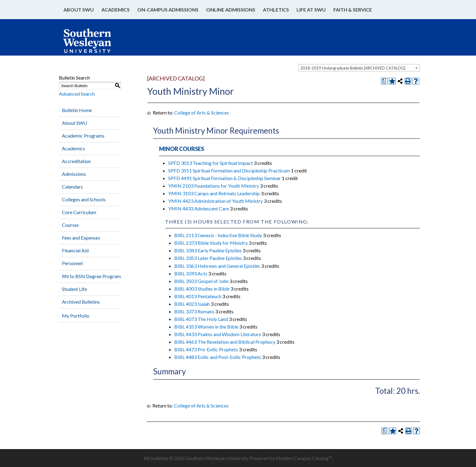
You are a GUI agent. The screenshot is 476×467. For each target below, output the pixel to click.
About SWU (79, 10)
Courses (70, 225)
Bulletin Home (77, 110)
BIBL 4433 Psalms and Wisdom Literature (218, 334)
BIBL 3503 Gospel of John (201, 281)
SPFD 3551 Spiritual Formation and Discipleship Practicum (229, 170)
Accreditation (76, 161)
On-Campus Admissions (168, 10)
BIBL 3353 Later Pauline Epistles (208, 258)
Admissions (74, 174)
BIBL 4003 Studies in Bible (202, 289)
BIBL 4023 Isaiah (192, 304)
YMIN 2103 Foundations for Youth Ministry (214, 186)
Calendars (72, 187)
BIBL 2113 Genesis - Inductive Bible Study (218, 235)
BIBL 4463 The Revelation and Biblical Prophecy (225, 342)
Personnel (72, 263)
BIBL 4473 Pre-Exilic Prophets (206, 349)
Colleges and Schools (84, 199)
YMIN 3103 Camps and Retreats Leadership (214, 193)
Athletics (276, 10)
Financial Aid (75, 250)
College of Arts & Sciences (202, 112)
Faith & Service (353, 10)
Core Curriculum (79, 212)
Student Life (74, 289)
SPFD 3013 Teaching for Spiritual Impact (211, 163)
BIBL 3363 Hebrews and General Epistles (217, 266)
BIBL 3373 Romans (194, 311)
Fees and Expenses (81, 238)
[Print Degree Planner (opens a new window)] (384, 81)
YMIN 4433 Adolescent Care (199, 208)
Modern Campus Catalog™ (304, 458)
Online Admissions (231, 10)
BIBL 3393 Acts (191, 273)
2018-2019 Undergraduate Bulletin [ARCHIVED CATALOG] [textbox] (353, 68)
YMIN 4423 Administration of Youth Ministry (216, 201)
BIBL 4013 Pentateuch (198, 296)
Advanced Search (77, 94)
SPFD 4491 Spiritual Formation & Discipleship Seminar (224, 178)
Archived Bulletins (81, 302)
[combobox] (359, 68)
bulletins (159, 458)
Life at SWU (311, 10)
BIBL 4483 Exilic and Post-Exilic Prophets (218, 357)
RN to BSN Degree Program (91, 276)
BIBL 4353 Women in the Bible (206, 327)
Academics (116, 10)
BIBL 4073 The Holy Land (201, 319)
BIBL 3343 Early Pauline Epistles (208, 250)
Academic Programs (83, 136)
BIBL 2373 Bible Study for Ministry (211, 243)
